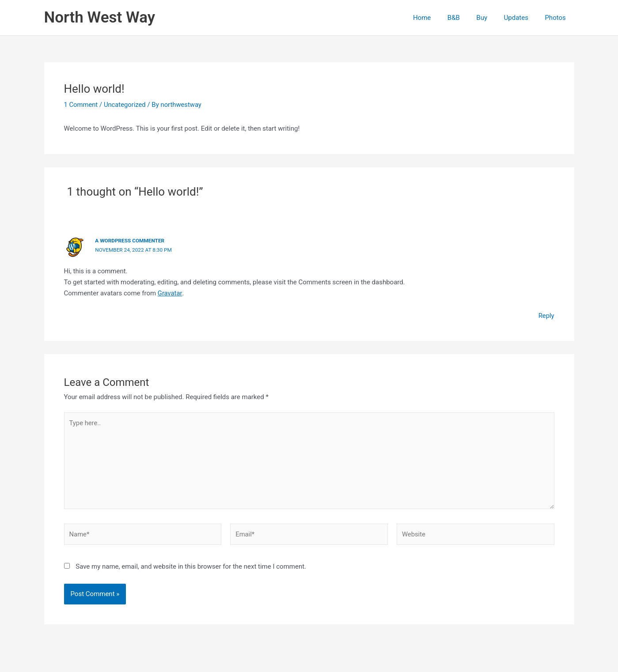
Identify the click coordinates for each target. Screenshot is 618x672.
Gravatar (170, 292)
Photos (557, 18)
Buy (490, 18)
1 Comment (81, 105)
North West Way (100, 17)
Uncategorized (125, 105)
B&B (465, 18)
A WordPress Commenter (130, 241)
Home (437, 18)
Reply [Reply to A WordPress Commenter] (546, 315)
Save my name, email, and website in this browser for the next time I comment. (191, 567)
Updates (521, 18)
